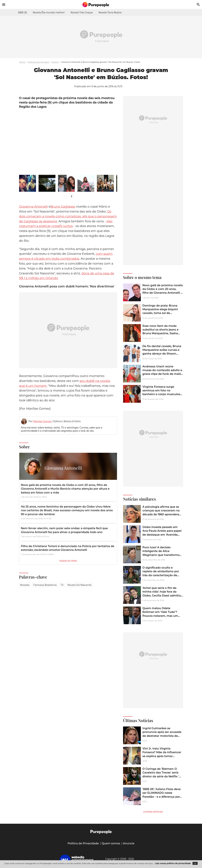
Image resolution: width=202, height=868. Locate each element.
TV (62, 585)
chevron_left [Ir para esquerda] (65, 196)
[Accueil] (101, 5)
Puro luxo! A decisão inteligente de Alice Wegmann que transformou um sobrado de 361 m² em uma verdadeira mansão (162, 555)
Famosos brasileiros (45, 585)
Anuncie (129, 843)
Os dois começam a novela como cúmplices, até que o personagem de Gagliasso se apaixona (68, 216)
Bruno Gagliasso (63, 207)
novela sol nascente (79, 585)
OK (195, 863)
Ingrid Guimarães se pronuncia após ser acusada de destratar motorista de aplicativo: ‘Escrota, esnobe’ (162, 734)
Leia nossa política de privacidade (173, 863)
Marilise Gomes (42, 421)
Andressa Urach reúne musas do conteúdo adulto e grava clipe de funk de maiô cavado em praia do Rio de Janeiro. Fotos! (162, 374)
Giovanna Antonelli (33, 207)
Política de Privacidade (83, 843)
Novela (55, 62)
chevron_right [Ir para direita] (72, 196)
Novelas (25, 585)
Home (22, 62)
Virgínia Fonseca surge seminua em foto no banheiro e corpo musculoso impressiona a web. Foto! (162, 392)
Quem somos (111, 843)
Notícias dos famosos (39, 62)
